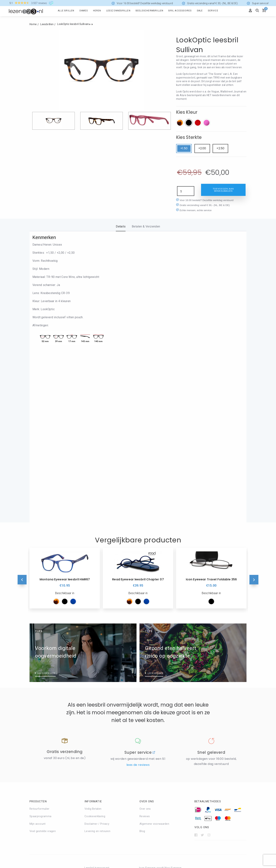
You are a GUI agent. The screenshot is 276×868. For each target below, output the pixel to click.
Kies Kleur (187, 112)
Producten (38, 652)
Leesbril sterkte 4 (205, 783)
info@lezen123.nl (150, 837)
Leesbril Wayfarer (150, 776)
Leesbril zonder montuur (154, 783)
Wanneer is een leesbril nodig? (49, 761)
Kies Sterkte (189, 137)
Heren (97, 11)
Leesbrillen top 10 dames (45, 746)
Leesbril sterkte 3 (205, 768)
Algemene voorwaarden (154, 675)
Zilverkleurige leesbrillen (99, 734)
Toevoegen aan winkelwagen (223, 190)
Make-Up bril (147, 791)
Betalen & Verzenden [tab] (146, 226)
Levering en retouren (97, 682)
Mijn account (38, 675)
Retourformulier (39, 660)
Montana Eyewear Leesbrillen (157, 726)
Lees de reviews (138, 616)
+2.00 (202, 148)
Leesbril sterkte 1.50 (206, 746)
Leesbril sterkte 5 (205, 798)
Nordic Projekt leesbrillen (154, 734)
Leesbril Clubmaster (151, 768)
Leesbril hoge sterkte (207, 731)
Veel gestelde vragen (43, 682)
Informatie (93, 652)
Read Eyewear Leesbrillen (155, 741)
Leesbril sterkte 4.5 (206, 790)
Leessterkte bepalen (206, 805)
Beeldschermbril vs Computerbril (50, 731)
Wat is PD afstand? (42, 783)
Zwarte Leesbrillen (96, 741)
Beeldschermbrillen (150, 11)
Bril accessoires (180, 11)
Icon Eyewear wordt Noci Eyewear (160, 719)
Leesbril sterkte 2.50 (206, 761)
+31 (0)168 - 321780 (152, 833)
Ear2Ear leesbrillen (96, 776)
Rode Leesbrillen (95, 726)
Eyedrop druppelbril (96, 783)
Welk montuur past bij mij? (156, 798)
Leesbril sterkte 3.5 (206, 775)
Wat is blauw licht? (41, 775)
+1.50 (184, 148)
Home (33, 24)
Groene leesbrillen (41, 803)
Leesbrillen (47, 24)
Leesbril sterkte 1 (205, 738)
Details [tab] (121, 226)
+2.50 (220, 148)
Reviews (145, 667)
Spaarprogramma (40, 667)
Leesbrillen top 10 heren (45, 753)
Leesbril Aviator (149, 761)
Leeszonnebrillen (118, 11)
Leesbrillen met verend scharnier (50, 738)
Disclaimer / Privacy (97, 675)
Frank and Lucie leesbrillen (101, 791)
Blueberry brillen (94, 768)
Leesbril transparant (97, 719)
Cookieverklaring (95, 667)
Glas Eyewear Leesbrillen (100, 798)
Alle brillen (66, 11)
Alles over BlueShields (98, 761)
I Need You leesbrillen (98, 805)
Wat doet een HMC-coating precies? (52, 768)
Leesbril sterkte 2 (205, 753)
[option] (101, 70)
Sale (200, 11)
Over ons (147, 652)
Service (213, 11)
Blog (142, 682)
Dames (84, 11)
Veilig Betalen (93, 660)
